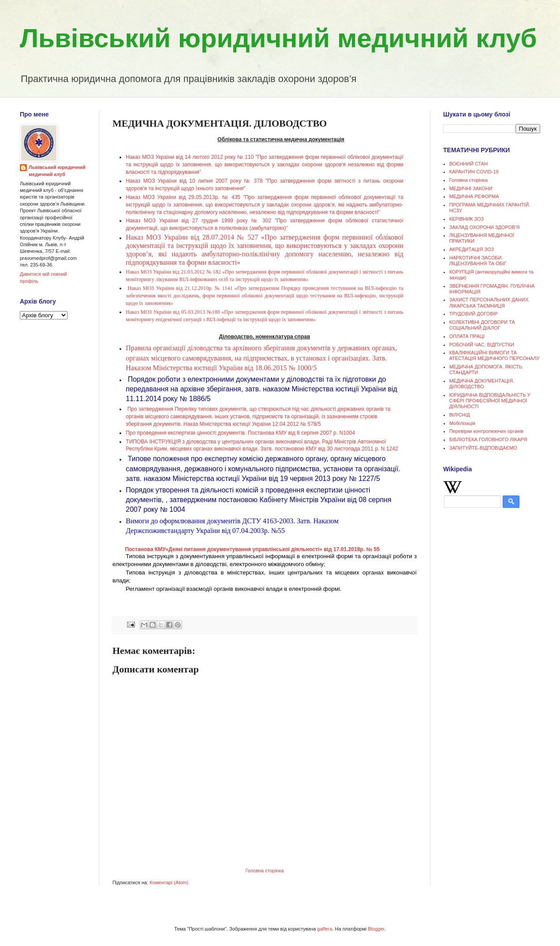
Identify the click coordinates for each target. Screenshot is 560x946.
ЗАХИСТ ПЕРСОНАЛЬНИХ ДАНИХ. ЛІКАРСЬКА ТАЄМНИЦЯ (490, 302)
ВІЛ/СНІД (460, 415)
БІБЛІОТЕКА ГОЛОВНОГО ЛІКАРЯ (488, 439)
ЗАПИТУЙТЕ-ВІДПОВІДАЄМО (483, 448)
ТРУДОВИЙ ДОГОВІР (474, 314)
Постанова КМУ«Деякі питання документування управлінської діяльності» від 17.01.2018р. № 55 (253, 549)
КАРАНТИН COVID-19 (474, 172)
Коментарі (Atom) (169, 882)
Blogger (376, 929)
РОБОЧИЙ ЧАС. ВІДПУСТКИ (482, 345)
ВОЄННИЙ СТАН (469, 164)
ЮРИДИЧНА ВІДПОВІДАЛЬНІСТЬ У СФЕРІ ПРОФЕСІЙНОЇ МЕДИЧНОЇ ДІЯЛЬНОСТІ (490, 401)
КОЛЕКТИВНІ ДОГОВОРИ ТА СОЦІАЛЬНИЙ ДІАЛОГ (482, 325)
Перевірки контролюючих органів (486, 431)
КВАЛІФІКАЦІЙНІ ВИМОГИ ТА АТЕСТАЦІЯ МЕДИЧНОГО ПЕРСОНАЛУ (495, 355)
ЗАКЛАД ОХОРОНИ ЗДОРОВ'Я (485, 227)
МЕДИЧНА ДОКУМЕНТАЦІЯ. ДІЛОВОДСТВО (482, 384)
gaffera (325, 929)
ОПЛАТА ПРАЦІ (467, 336)
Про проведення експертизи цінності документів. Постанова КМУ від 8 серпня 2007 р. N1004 (240, 433)
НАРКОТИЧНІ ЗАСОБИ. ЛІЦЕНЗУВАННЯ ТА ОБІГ (478, 261)
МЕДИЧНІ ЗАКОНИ (471, 188)
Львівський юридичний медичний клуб (278, 38)
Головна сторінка (264, 871)
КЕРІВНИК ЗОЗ (467, 219)
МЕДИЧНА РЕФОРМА (474, 196)
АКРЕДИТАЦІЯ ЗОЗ (472, 249)
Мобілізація (462, 423)
